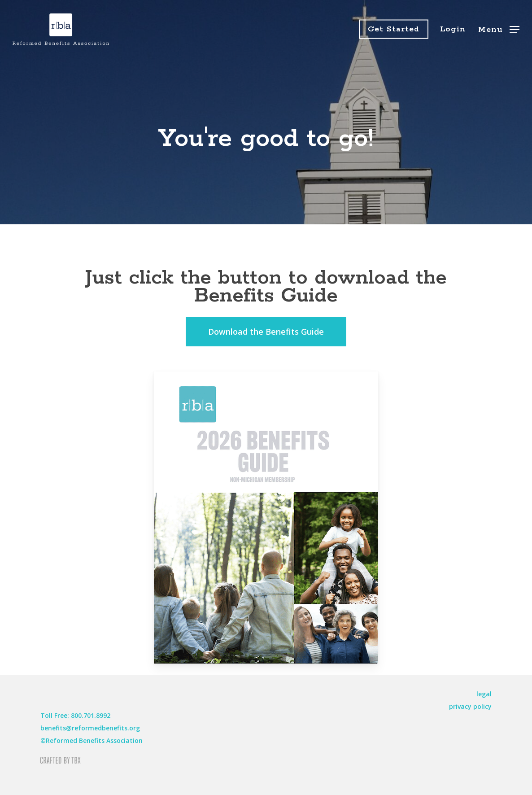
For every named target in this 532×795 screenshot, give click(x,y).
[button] (499, 29)
